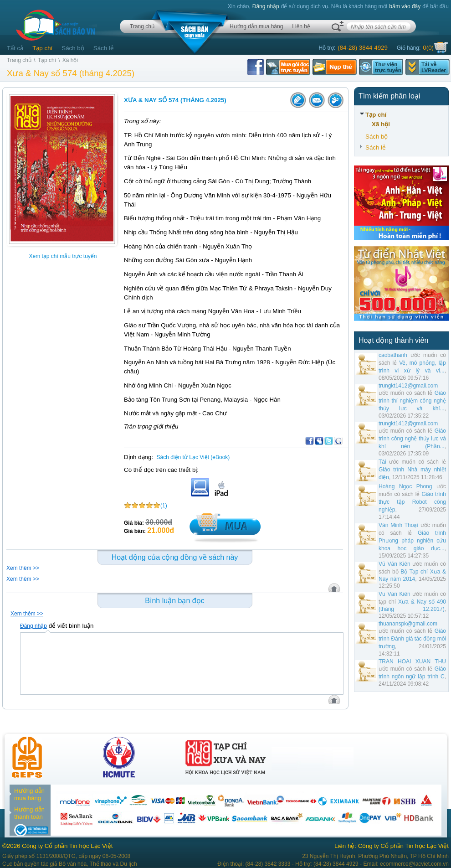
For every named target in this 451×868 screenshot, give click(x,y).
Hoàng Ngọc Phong (405, 486)
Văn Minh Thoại (398, 525)
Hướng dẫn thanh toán (29, 813)
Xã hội (70, 60)
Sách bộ (73, 48)
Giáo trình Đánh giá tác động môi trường (412, 639)
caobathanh (393, 355)
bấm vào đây (405, 6)
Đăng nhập (266, 6)
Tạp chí (42, 48)
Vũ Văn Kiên (395, 564)
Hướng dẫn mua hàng (256, 26)
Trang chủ (142, 26)
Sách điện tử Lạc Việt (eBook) (193, 457)
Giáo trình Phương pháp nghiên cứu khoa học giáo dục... (412, 541)
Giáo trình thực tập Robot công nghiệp (412, 502)
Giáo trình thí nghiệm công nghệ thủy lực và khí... (412, 401)
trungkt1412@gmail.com (408, 386)
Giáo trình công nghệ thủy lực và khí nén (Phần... (412, 439)
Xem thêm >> (23, 568)
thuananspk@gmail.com (408, 624)
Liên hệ (301, 26)
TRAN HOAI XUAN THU (412, 661)
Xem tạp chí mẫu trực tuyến (63, 256)
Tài (382, 462)
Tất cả (15, 48)
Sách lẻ (104, 48)
